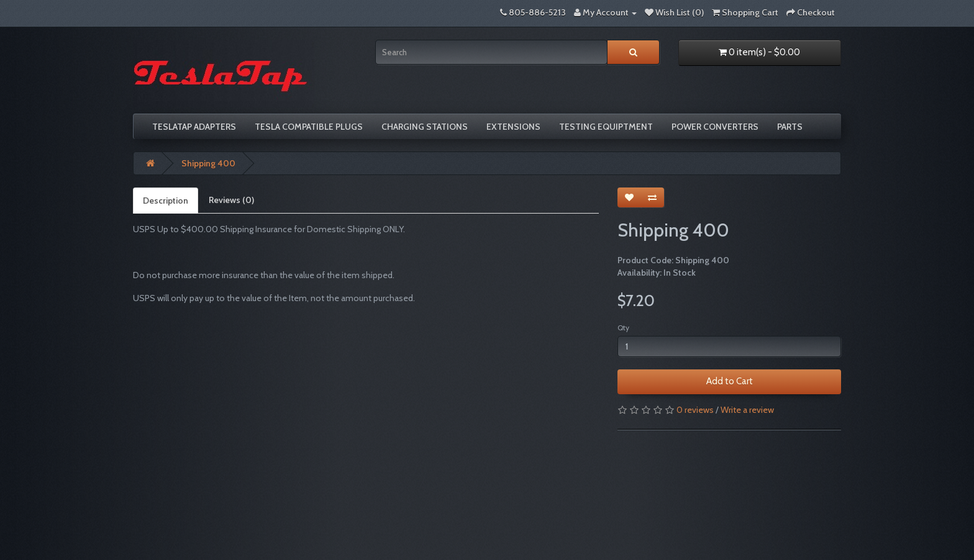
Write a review (747, 410)
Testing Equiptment (606, 127)
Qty (623, 327)
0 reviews (695, 410)
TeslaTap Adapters (194, 127)
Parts (790, 127)
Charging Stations (425, 127)
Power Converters (715, 127)
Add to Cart (730, 381)
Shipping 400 (208, 163)
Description (166, 201)
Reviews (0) (231, 200)
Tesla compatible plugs (309, 127)
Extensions (513, 127)
